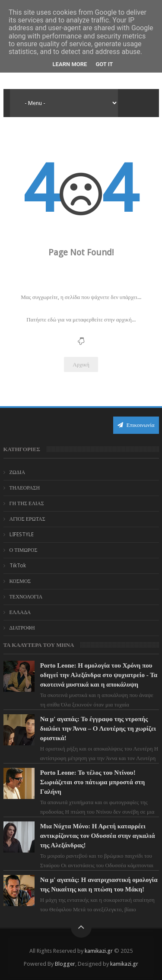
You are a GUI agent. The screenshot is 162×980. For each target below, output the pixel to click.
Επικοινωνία (136, 425)
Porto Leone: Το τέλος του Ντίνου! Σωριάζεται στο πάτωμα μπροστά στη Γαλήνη (93, 782)
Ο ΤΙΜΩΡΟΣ (24, 550)
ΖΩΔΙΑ (17, 472)
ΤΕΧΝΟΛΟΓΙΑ (26, 597)
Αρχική (81, 364)
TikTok (18, 566)
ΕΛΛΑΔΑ (20, 612)
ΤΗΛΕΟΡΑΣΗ (25, 488)
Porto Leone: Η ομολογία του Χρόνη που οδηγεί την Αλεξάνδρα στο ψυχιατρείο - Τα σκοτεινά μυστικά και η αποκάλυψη (99, 675)
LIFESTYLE (22, 535)
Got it (104, 64)
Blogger (65, 964)
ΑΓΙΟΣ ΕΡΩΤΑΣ (27, 519)
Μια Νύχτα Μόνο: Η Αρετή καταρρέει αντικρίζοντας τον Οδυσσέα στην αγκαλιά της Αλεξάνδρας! (98, 836)
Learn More (70, 64)
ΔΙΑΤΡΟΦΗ (22, 628)
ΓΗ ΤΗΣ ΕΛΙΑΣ (27, 503)
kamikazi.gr (99, 951)
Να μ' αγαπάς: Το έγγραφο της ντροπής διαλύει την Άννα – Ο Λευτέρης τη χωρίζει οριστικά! (98, 729)
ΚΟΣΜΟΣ (20, 581)
